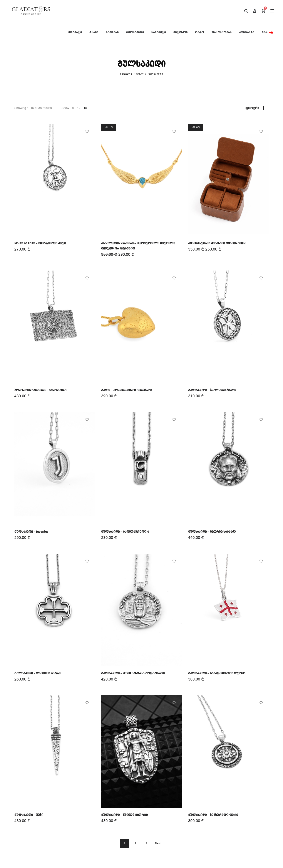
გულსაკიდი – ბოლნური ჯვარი (212, 390)
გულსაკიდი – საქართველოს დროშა (217, 673)
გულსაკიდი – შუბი (29, 815)
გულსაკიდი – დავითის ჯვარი (37, 673)
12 (79, 108)
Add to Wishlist (87, 132)
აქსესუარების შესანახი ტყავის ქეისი (217, 243)
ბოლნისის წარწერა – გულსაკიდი (41, 390)
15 (85, 108)
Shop (140, 74)
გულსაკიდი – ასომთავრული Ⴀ (125, 532)
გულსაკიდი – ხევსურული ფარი (213, 815)
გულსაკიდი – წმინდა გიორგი (124, 815)
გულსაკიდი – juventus (31, 532)
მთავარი (126, 74)
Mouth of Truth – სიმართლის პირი (40, 243)
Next (158, 843)
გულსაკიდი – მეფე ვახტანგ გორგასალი (133, 673)
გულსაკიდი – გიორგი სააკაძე (212, 532)
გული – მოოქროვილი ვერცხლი (126, 390)
